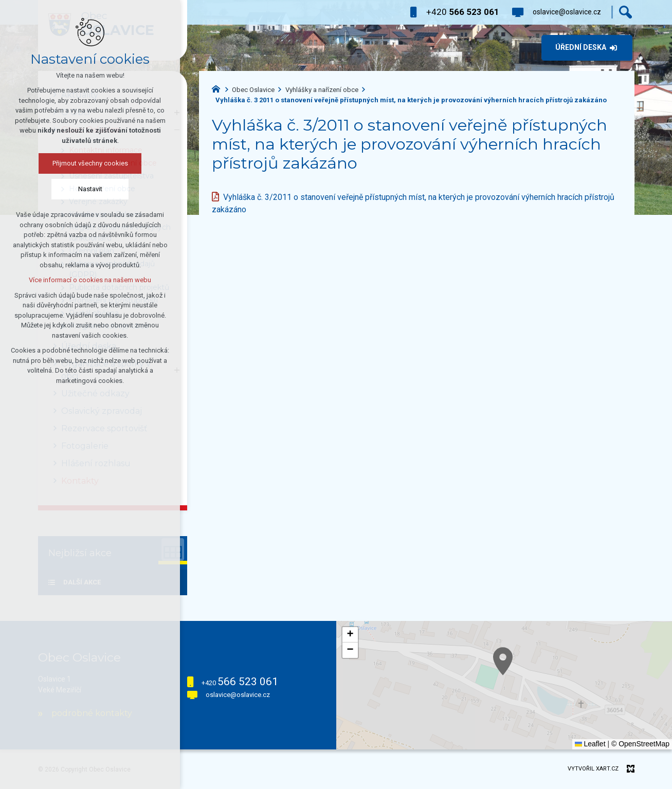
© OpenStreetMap (640, 744)
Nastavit (90, 189)
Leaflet (590, 744)
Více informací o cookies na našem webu (90, 280)
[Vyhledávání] (625, 12)
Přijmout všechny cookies (90, 163)
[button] (350, 635)
